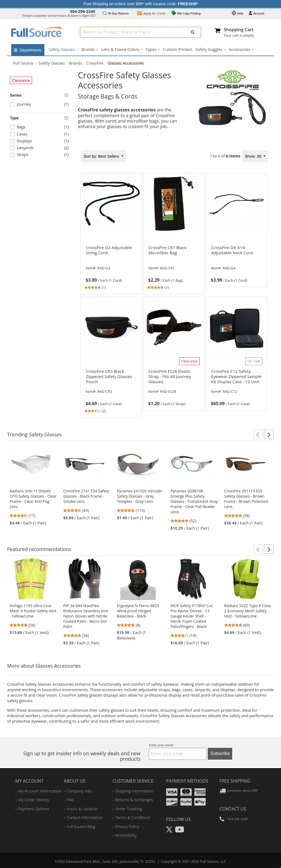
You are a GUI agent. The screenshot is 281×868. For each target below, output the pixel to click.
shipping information (134, 791)
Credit (151, 14)
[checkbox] (42, 105)
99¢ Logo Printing (186, 14)
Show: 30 (254, 156)
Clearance (21, 80)
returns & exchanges (134, 800)
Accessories (240, 49)
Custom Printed (177, 49)
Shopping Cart (239, 30)
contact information (85, 817)
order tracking (128, 809)
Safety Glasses (63, 49)
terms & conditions (133, 817)
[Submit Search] (193, 32)
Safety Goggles (209, 49)
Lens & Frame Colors (120, 49)
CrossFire (95, 63)
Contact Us (233, 809)
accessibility (126, 835)
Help (238, 14)
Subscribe (220, 753)
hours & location (82, 809)
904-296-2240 (83, 11)
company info (79, 791)
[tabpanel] (174, 284)
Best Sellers (102, 156)
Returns (116, 13)
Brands (88, 49)
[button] (258, 434)
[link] (111, 267)
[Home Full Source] (23, 63)
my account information (40, 791)
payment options (34, 809)
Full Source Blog (81, 827)
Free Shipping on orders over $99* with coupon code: (141, 4)
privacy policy (127, 827)
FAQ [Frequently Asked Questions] (70, 800)
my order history (33, 800)
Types (151, 49)
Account (256, 14)
